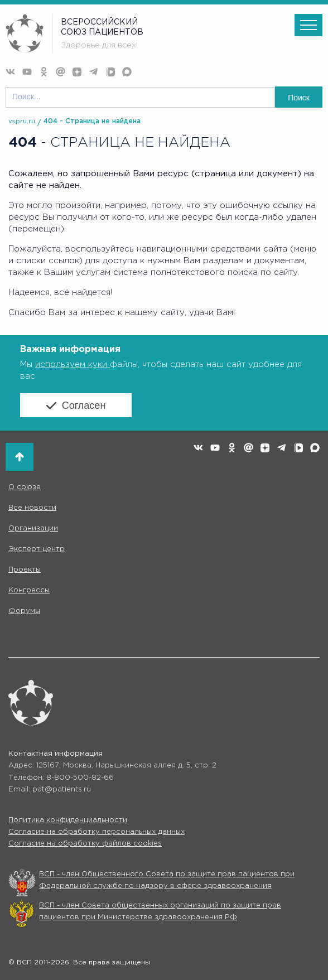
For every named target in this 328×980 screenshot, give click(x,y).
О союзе (25, 487)
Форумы (24, 611)
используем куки (73, 365)
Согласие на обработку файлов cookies (85, 844)
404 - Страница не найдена (92, 121)
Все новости (32, 508)
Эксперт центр (37, 549)
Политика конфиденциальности (68, 820)
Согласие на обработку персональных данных (97, 832)
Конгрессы (29, 590)
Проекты (25, 570)
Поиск (299, 98)
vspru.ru (22, 121)
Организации (33, 528)
